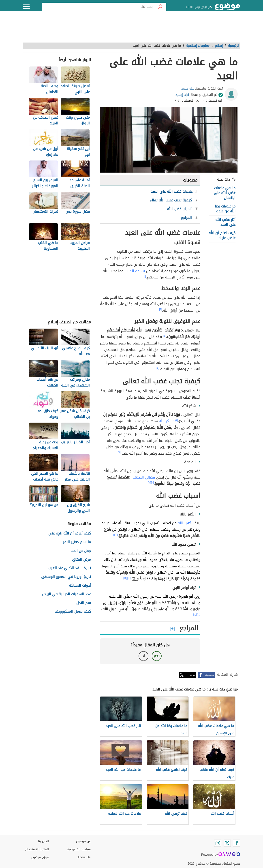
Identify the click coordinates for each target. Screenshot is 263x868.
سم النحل (84, 603)
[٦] (112, 427)
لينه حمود (188, 89)
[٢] (161, 309)
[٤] (158, 368)
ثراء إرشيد (182, 95)
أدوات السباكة (80, 586)
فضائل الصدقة (144, 477)
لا (144, 656)
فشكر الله (167, 421)
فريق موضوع (40, 857)
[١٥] (195, 615)
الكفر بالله (186, 523)
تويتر (192, 675)
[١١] (113, 535)
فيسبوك (209, 675)
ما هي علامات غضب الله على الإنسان (225, 193)
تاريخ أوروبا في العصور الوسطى (66, 577)
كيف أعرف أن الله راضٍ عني (70, 533)
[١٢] (129, 578)
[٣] (165, 336)
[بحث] (160, 7)
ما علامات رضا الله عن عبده (225, 209)
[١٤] (199, 615)
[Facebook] (237, 843)
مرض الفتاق (81, 560)
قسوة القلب (135, 271)
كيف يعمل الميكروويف (73, 612)
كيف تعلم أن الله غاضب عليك (222, 235)
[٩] (150, 483)
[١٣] (125, 578)
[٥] (176, 420)
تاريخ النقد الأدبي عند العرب (70, 568)
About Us (84, 857)
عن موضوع (83, 841)
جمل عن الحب (81, 551)
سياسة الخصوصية (79, 849)
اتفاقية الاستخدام (37, 849)
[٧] (119, 452)
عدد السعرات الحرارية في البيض (66, 594)
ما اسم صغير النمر (77, 542)
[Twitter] (227, 843)
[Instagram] (218, 843)
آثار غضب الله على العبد (225, 222)
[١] (145, 276)
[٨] (153, 483)
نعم (157, 656)
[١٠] (116, 535)
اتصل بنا (44, 841)
